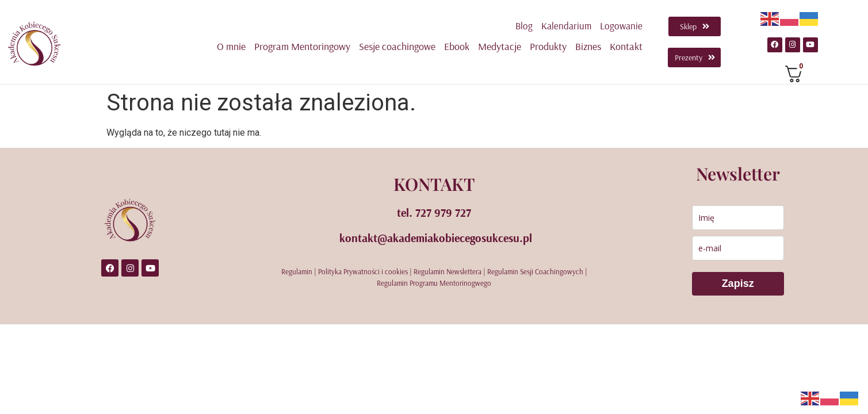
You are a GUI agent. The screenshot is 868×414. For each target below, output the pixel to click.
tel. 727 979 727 (434, 212)
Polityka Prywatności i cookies (363, 271)
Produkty (548, 46)
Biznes (588, 46)
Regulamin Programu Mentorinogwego (434, 282)
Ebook (457, 46)
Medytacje (500, 46)
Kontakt (626, 46)
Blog (524, 26)
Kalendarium (566, 26)
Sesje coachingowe (397, 46)
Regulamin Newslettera (448, 271)
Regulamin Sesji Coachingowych (535, 271)
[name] (738, 217)
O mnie (231, 46)
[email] (738, 248)
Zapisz (738, 283)
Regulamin (297, 271)
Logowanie (621, 26)
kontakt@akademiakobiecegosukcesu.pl (436, 237)
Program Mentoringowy (302, 46)
